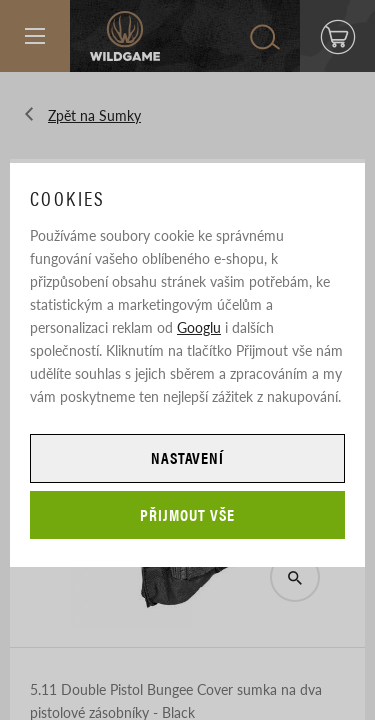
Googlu (199, 327)
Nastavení (188, 457)
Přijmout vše (187, 514)
